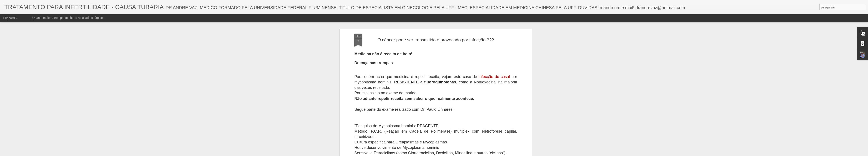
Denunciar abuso (472, 154)
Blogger (457, 154)
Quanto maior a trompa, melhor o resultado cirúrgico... (69, 18)
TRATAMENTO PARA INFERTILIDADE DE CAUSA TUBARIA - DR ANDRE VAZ (459, 123)
